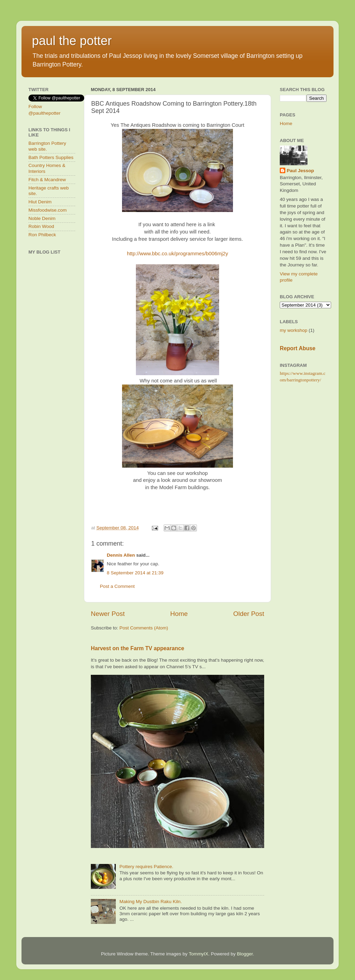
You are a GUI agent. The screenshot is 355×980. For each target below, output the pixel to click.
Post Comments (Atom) (144, 628)
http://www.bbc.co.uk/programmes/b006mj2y (177, 254)
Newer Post (108, 614)
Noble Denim (42, 218)
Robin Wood (41, 226)
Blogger (245, 954)
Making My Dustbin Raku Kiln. (150, 902)
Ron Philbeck (42, 235)
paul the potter (72, 41)
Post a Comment (117, 586)
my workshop (294, 330)
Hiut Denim (40, 202)
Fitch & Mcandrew (47, 180)
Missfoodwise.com (47, 210)
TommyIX (198, 954)
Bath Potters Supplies (51, 157)
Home (179, 614)
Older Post (249, 614)
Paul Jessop (300, 171)
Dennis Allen (121, 555)
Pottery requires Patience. (146, 867)
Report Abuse (298, 348)
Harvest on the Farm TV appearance (137, 648)
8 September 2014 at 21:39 (135, 573)
